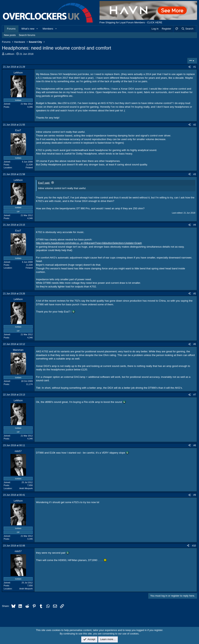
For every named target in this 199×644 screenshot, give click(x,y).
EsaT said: (44, 183)
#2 (195, 125)
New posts (10, 35)
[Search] (187, 29)
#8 (195, 445)
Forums (11, 29)
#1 (195, 67)
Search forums (27, 35)
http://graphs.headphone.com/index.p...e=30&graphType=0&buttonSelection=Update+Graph (89, 243)
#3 (195, 174)
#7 (195, 395)
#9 (195, 495)
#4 (195, 225)
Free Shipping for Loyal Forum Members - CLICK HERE (131, 22)
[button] (37, 29)
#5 (195, 294)
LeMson (10, 54)
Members (48, 29)
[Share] (189, 67)
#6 (195, 344)
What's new (28, 29)
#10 (194, 546)
